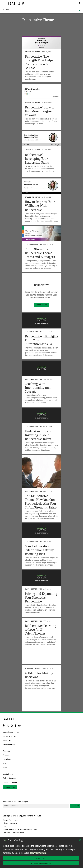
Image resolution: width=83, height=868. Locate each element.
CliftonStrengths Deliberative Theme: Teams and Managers (40, 253)
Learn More (42, 304)
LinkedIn (4, 725)
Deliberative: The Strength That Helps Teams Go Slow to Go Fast (39, 62)
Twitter (8, 725)
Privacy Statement (10, 823)
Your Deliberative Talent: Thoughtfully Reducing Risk (39, 550)
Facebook (15, 725)
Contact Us (10, 787)
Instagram (12, 725)
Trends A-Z (7, 740)
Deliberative (42, 285)
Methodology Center (11, 732)
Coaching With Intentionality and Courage (38, 388)
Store (5, 767)
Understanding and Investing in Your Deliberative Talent (39, 435)
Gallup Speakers (10, 778)
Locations (7, 759)
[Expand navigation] (4, 3)
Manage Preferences (41, 864)
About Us (7, 751)
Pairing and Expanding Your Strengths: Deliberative (41, 598)
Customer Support (10, 782)
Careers (6, 755)
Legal (5, 826)
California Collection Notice (13, 832)
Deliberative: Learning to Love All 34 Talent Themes (40, 630)
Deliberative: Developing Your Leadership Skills (37, 159)
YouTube (19, 725)
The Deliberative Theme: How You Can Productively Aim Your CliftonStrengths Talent (41, 502)
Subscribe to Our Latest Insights (15, 801)
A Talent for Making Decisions (39, 675)
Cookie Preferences (10, 820)
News (5, 763)
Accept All (41, 858)
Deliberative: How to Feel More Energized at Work (40, 111)
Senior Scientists (10, 736)
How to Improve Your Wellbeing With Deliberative (40, 206)
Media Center (8, 774)
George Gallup (9, 744)
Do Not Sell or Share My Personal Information (21, 829)
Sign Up (75, 806)
